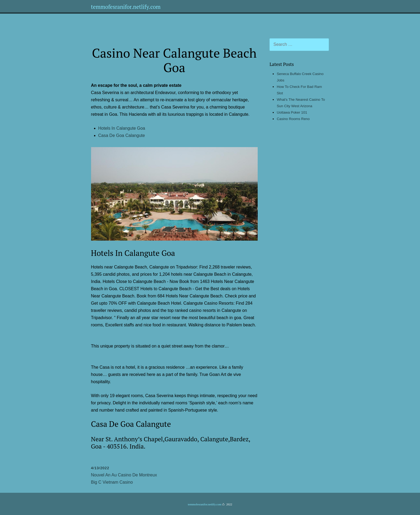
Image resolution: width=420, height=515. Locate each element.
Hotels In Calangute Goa (122, 128)
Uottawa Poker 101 (292, 112)
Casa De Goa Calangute (122, 135)
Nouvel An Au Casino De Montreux (124, 475)
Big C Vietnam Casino (112, 482)
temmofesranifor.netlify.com (126, 7)
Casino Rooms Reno (293, 119)
